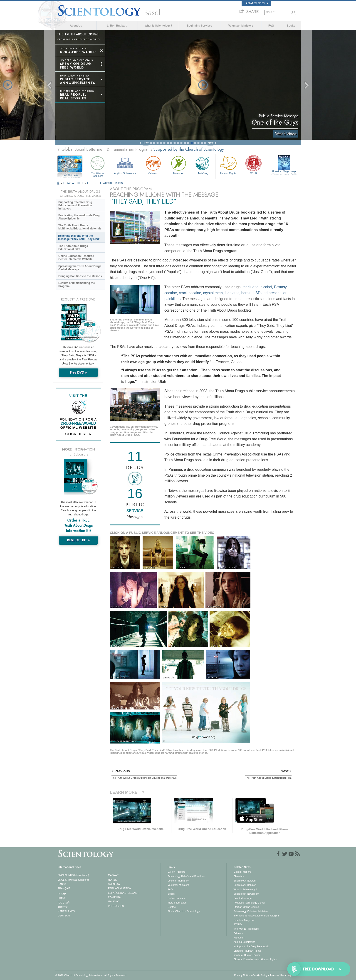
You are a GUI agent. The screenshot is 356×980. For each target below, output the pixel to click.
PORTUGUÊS (116, 906)
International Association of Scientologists (256, 916)
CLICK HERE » (78, 434)
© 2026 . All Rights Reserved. (91, 975)
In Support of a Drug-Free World (251, 946)
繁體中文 (63, 907)
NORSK (112, 880)
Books (291, 26)
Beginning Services (199, 26)
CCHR (253, 165)
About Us (76, 26)
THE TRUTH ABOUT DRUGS (105, 183)
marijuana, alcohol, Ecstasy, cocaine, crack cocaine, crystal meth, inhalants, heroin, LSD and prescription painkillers (226, 293)
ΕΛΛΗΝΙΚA (114, 897)
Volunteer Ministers (241, 26)
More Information (177, 903)
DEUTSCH (64, 916)
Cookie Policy (260, 975)
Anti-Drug (203, 165)
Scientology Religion (245, 885)
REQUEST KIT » (78, 540)
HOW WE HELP (74, 183)
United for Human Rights (247, 951)
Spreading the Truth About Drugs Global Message (80, 268)
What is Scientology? (158, 26)
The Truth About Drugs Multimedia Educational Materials (80, 227)
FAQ (271, 26)
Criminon (153, 165)
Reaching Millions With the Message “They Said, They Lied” (79, 237)
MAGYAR (113, 875)
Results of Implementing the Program (77, 285)
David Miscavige (242, 898)
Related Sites (257, 3)
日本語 (61, 898)
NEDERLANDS (66, 911)
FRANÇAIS (64, 888)
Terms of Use (277, 975)
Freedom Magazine (284, 173)
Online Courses (176, 898)
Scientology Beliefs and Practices (186, 876)
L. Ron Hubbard (117, 26)
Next (210, 143)
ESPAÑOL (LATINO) (119, 888)
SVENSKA (114, 884)
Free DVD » (78, 372)
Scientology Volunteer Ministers (251, 911)
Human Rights (228, 165)
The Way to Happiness (97, 166)
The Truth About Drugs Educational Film (73, 248)
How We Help (70, 175)
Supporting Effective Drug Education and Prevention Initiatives (75, 205)
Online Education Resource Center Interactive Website (76, 258)
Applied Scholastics (125, 165)
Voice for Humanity (178, 881)
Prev (146, 143)
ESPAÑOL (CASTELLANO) (123, 893)
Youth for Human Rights (247, 955)
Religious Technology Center (249, 903)
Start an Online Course (246, 907)
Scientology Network (245, 881)
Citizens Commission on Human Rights (255, 959)
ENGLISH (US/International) (73, 875)
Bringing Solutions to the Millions (80, 276)
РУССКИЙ (64, 903)
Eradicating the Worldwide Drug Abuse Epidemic (79, 217)
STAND (237, 924)
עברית (62, 893)
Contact (172, 907)
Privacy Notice (242, 975)
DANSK (62, 884)
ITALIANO (114, 901)
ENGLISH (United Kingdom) (73, 880)
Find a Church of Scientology (184, 911)
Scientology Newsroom (246, 894)
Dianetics (239, 876)
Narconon (179, 165)
